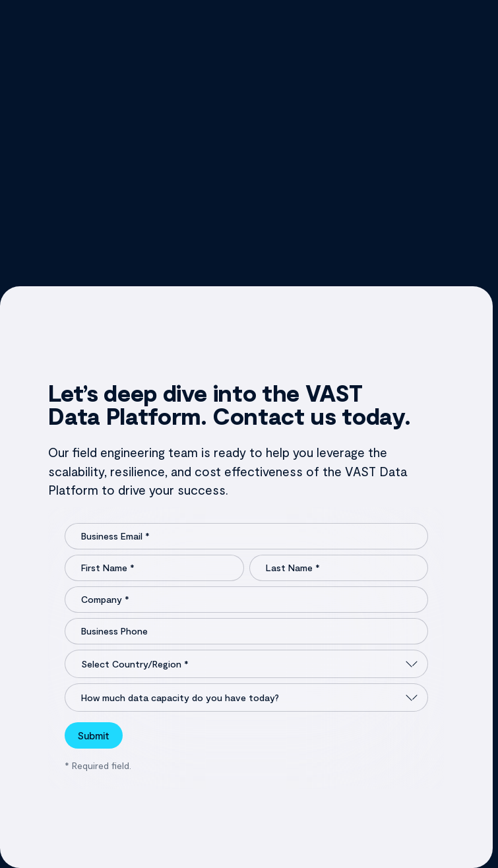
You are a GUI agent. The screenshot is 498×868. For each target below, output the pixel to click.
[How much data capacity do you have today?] (246, 697)
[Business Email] (246, 536)
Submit (94, 735)
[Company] (246, 600)
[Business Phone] (246, 631)
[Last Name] (339, 568)
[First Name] (154, 568)
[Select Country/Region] (246, 664)
